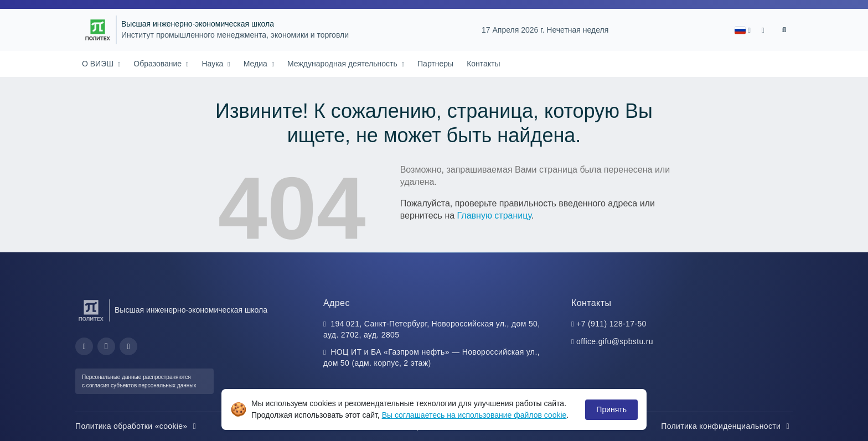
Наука (213, 64)
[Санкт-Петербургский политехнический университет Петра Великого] (98, 30)
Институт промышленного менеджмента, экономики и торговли (235, 35)
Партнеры (435, 64)
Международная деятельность (343, 64)
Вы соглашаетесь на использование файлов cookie (474, 415)
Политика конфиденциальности (727, 426)
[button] (743, 30)
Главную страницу (494, 216)
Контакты (483, 64)
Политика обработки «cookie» (137, 426)
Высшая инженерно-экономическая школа (198, 24)
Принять (611, 409)
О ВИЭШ (99, 64)
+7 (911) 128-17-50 (611, 324)
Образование (159, 64)
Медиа (257, 64)
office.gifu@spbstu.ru (615, 341)
